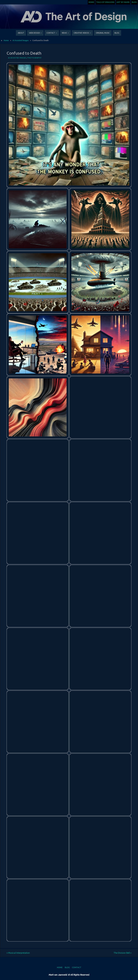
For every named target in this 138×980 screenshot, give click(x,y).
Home (91, 2)
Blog (134, 2)
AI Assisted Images (21, 40)
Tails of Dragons (105, 2)
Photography (34, 58)
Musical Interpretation (18, 953)
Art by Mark (123, 2)
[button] (69, 125)
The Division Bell (123, 953)
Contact (77, 967)
